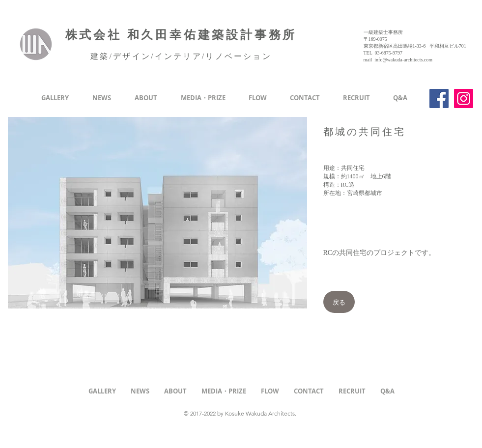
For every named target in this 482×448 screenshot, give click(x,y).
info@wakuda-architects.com (403, 60)
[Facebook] (439, 98)
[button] (157, 213)
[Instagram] (464, 98)
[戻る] (339, 302)
